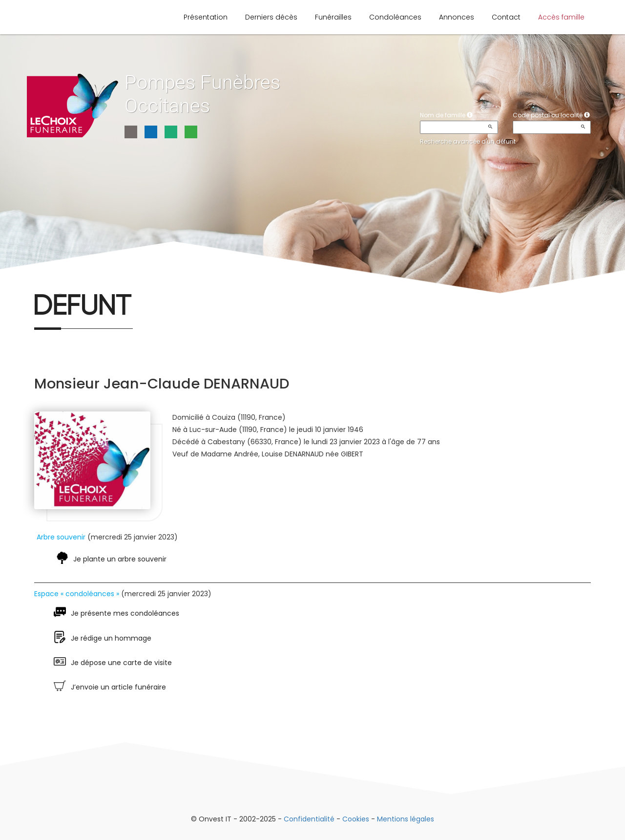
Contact (506, 17)
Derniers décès (271, 17)
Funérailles (333, 17)
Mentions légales (406, 819)
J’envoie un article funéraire (118, 687)
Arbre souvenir (61, 537)
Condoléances (395, 17)
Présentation (206, 17)
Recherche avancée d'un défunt (468, 141)
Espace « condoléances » (77, 594)
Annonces (457, 17)
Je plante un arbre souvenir (120, 559)
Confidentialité (309, 819)
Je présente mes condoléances (125, 613)
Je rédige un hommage (111, 638)
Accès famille (561, 17)
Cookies (356, 819)
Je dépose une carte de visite (121, 663)
